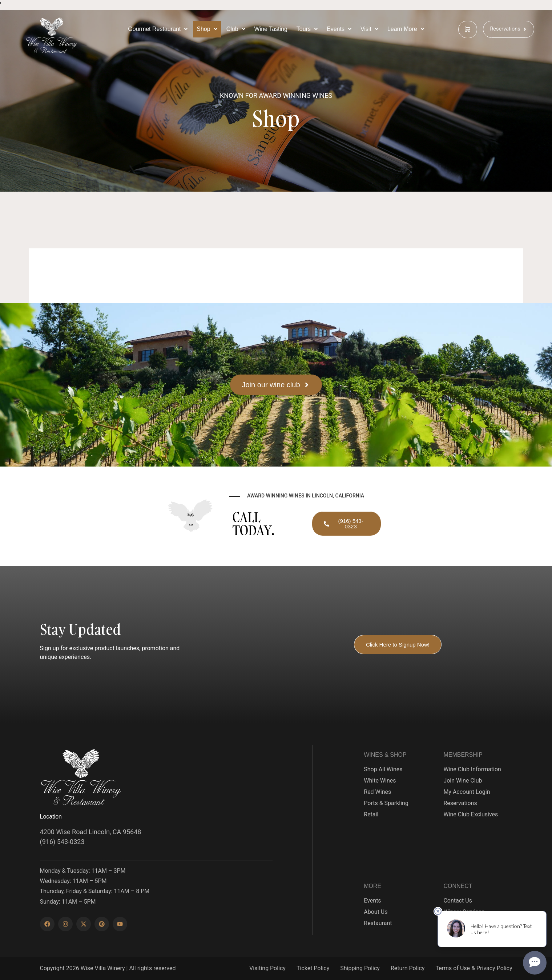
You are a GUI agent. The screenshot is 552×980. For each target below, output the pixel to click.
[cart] (468, 29)
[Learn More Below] (406, 29)
